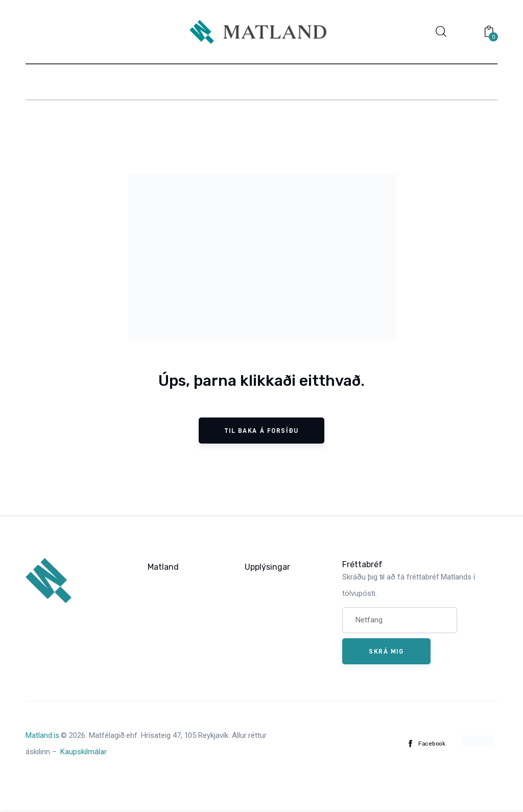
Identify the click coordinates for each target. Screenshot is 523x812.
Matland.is (42, 735)
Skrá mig (386, 651)
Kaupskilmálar (83, 752)
